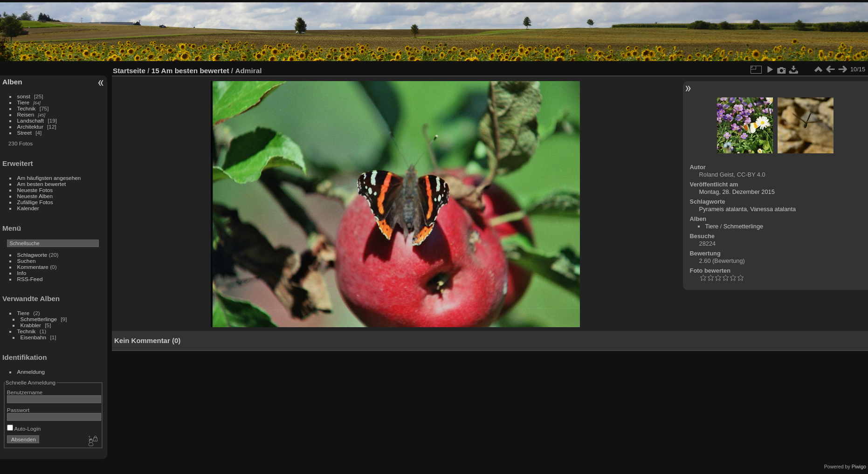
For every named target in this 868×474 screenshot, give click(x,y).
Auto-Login (24, 429)
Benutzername (25, 392)
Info (22, 273)
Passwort (18, 410)
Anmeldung (31, 372)
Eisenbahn (34, 337)
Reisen (26, 114)
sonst (24, 96)
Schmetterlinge (39, 319)
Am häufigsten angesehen (49, 178)
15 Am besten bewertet (190, 71)
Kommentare (33, 267)
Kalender (28, 208)
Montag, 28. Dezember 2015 (737, 192)
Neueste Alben (35, 196)
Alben (12, 82)
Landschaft (31, 120)
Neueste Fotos (35, 190)
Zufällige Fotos (35, 202)
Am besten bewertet (42, 184)
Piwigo (859, 467)
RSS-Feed (30, 279)
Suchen (27, 261)
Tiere (23, 102)
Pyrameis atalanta (723, 209)
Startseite (129, 71)
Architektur (30, 127)
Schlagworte (32, 255)
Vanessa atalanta (773, 209)
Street (24, 133)
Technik (27, 108)
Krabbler (31, 325)
